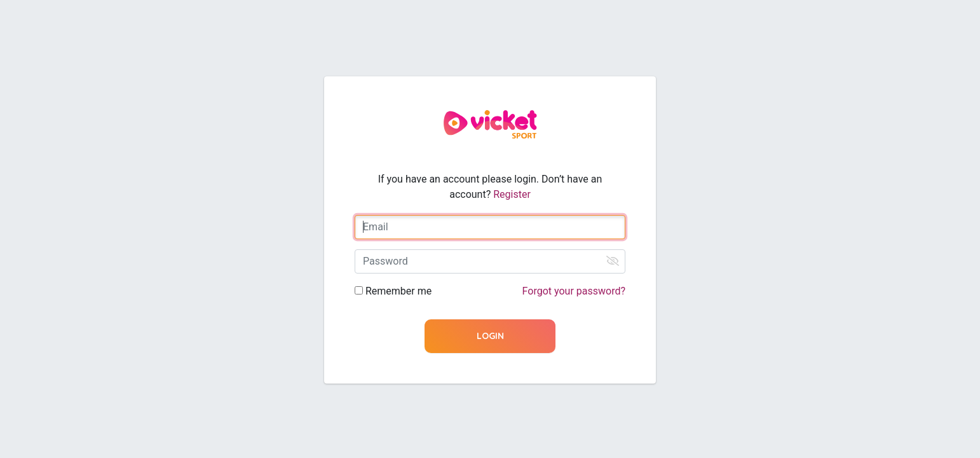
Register (512, 194)
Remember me (398, 291)
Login (490, 336)
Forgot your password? (574, 291)
